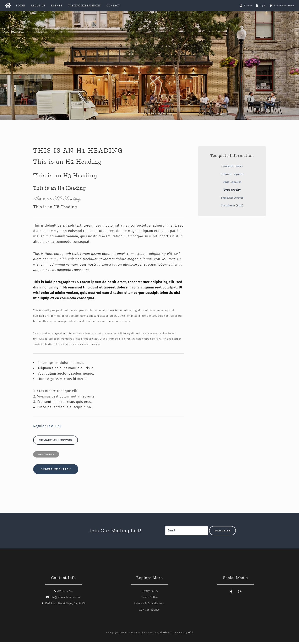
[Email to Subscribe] (187, 532)
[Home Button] (8, 6)
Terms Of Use (149, 599)
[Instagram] (240, 593)
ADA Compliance (149, 611)
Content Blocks (232, 168)
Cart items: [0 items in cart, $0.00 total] (284, 6)
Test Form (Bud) (232, 207)
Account (248, 6)
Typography (232, 191)
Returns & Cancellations (150, 605)
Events (57, 6)
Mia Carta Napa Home (149, 61)
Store (20, 6)
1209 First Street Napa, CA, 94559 (64, 605)
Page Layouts (232, 183)
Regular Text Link (47, 428)
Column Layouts (232, 176)
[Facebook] (231, 593)
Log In (263, 6)
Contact (113, 6)
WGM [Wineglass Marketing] (191, 634)
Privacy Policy (149, 593)
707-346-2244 (64, 593)
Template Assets (232, 199)
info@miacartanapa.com (63, 599)
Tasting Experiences (84, 6)
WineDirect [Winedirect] (166, 634)
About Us (38, 6)
